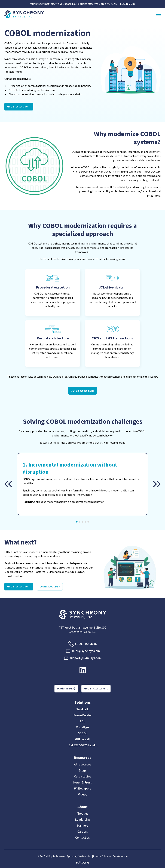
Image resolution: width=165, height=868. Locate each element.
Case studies (83, 777)
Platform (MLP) (66, 689)
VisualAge (82, 727)
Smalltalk (82, 709)
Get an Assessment (96, 689)
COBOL (83, 733)
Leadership (82, 820)
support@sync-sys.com (82, 658)
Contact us (82, 838)
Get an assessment (19, 107)
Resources (82, 758)
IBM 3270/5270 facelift (82, 745)
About (82, 807)
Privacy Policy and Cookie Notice (110, 856)
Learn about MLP (50, 587)
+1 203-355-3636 (82, 644)
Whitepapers (83, 789)
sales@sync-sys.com (83, 651)
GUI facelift (82, 739)
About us (82, 814)
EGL (83, 721)
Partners (83, 826)
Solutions (83, 703)
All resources (83, 765)
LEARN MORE (128, 4)
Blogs (82, 771)
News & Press (82, 783)
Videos (83, 795)
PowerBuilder (83, 715)
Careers (83, 832)
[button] (8, 484)
